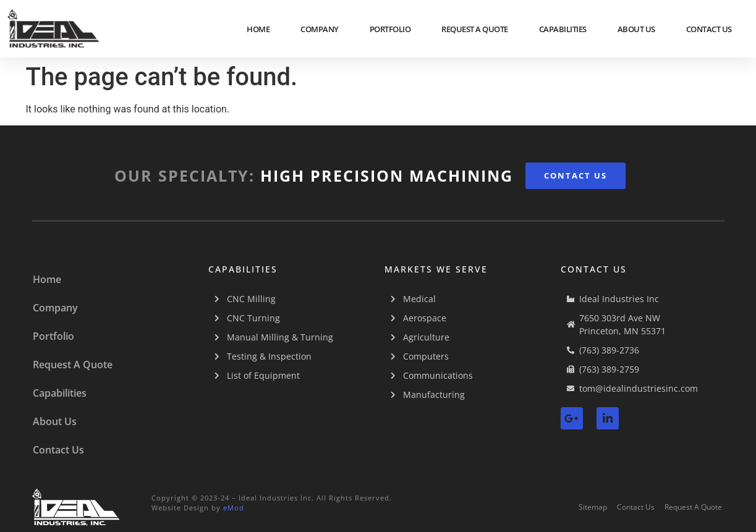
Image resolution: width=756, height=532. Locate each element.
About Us (636, 29)
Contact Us (709, 29)
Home (258, 29)
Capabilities (563, 29)
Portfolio (390, 29)
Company (320, 29)
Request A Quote (475, 29)
